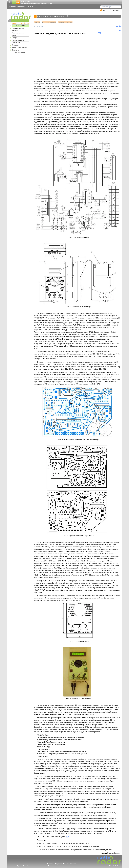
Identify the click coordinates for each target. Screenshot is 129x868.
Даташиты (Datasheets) (20, 23)
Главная (37, 22)
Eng (28, 866)
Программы (16, 38)
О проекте (21, 7)
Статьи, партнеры (18, 52)
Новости (12, 7)
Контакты (31, 7)
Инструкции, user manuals (18, 29)
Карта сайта (21, 866)
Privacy (51, 866)
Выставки (15, 50)
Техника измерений (66, 22)
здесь (68, 837)
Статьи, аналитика (19, 26)
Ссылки (66, 864)
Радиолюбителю (18, 40)
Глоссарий (16, 45)
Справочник (16, 43)
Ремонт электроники (19, 48)
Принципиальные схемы (18, 34)
